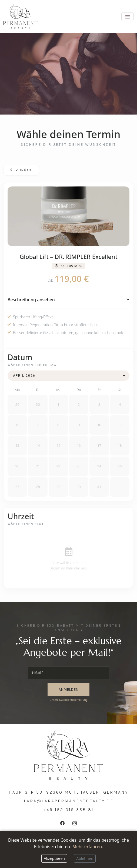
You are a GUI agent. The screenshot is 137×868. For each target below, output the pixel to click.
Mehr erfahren (87, 847)
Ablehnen (85, 858)
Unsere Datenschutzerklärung (68, 700)
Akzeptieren (54, 858)
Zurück (21, 170)
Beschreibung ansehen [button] (68, 300)
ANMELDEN (68, 690)
